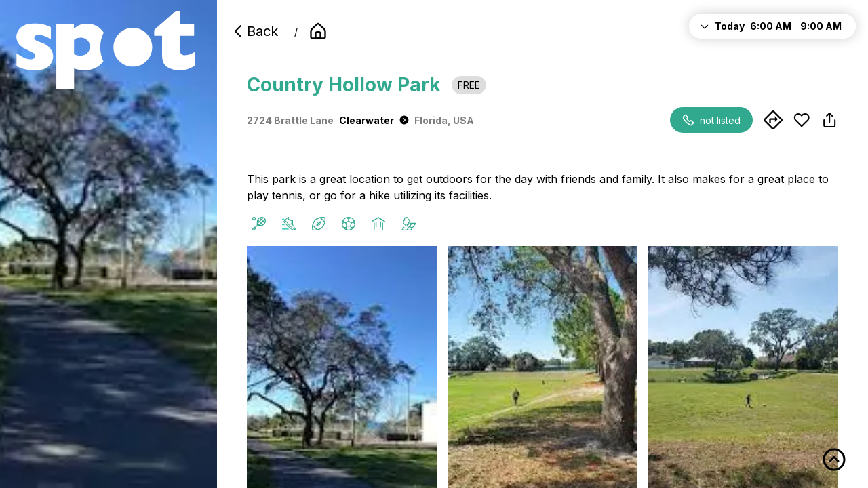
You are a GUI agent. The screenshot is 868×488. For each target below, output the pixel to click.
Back (254, 31)
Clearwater (374, 120)
